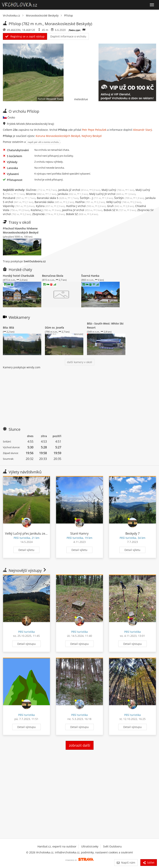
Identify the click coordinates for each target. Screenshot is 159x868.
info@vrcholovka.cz (67, 852)
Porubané (19, 198)
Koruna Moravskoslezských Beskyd (58, 136)
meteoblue (81, 99)
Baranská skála (54, 202)
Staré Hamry (79, 533)
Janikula (73, 194)
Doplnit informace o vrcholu (68, 36)
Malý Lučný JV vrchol (112, 194)
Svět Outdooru (112, 846)
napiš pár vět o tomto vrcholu (43, 142)
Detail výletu (26, 550)
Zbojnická (48, 214)
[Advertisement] (79, 396)
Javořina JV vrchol (82, 210)
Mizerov (41, 194)
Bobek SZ (82, 214)
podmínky (87, 852)
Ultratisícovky (90, 846)
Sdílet (149, 863)
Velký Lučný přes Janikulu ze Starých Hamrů (36, 533)
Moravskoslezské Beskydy (42, 15)
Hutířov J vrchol (86, 206)
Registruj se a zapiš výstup (25, 36)
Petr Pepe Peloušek (94, 130)
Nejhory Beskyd (92, 136)
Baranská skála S (58, 198)
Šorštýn (129, 198)
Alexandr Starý (54, 99)
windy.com (33, 367)
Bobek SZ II (120, 210)
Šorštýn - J (96, 198)
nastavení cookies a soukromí (114, 852)
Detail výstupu (26, 644)
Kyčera (50, 206)
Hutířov (90, 202)
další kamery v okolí (80, 362)
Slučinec (41, 190)
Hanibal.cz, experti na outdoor (57, 846)
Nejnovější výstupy (25, 570)
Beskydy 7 (132, 533)
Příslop (69, 15)
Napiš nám (126, 863)
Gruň (120, 206)
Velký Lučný (124, 202)
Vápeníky (19, 206)
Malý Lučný (118, 190)
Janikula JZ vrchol (79, 190)
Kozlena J (46, 210)
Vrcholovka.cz (12, 15)
